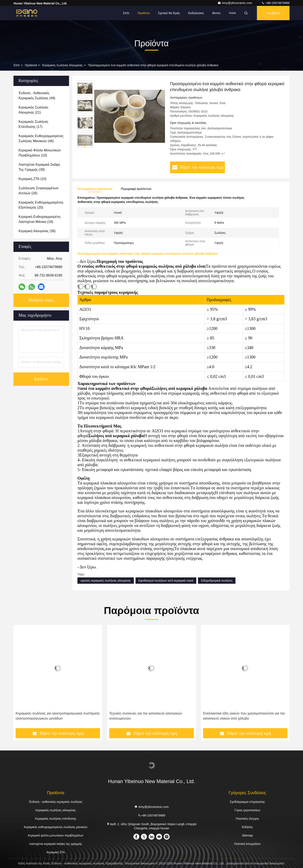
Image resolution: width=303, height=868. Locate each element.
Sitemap (247, 835)
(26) (39, 191)
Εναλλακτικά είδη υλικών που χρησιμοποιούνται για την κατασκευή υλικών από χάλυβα (244, 716)
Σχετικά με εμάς (169, 13)
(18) (39, 219)
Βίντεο (216, 13)
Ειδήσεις (247, 827)
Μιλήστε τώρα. (41, 300)
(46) (41, 138)
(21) (33, 110)
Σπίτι (126, 13)
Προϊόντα (144, 13)
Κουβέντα (273, 13)
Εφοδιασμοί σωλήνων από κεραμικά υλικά (166, 581)
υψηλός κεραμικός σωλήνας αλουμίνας (106, 581)
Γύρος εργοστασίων (247, 810)
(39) (39, 167)
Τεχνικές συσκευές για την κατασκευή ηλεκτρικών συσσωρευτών (146, 716)
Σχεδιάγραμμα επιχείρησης (247, 802)
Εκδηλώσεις (196, 13)
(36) (37, 231)
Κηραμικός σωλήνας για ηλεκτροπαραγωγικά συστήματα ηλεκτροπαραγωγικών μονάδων (58, 716)
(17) (33, 124)
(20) (41, 205)
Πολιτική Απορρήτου (247, 844)
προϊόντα (31, 65)
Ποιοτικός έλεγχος (247, 819)
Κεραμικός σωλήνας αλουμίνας (62, 65)
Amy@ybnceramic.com (235, 3)
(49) (37, 96)
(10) (40, 153)
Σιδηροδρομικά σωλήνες (217, 581)
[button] (85, 146)
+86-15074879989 (275, 3)
